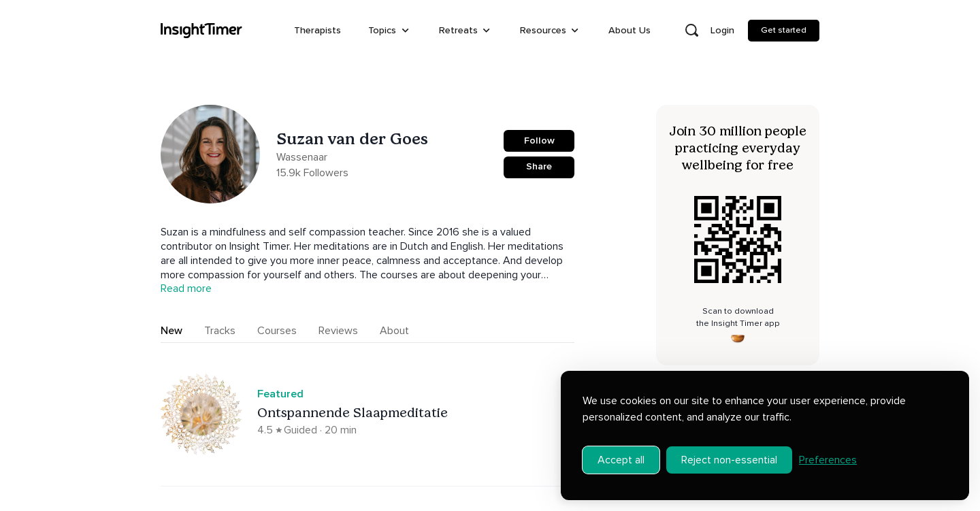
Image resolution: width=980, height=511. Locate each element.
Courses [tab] (277, 331)
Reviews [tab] (338, 331)
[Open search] (691, 31)
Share (539, 166)
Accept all (621, 450)
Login (722, 30)
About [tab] (394, 331)
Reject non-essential (729, 450)
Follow (539, 141)
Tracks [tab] (220, 331)
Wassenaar (302, 157)
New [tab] (171, 331)
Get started (784, 30)
